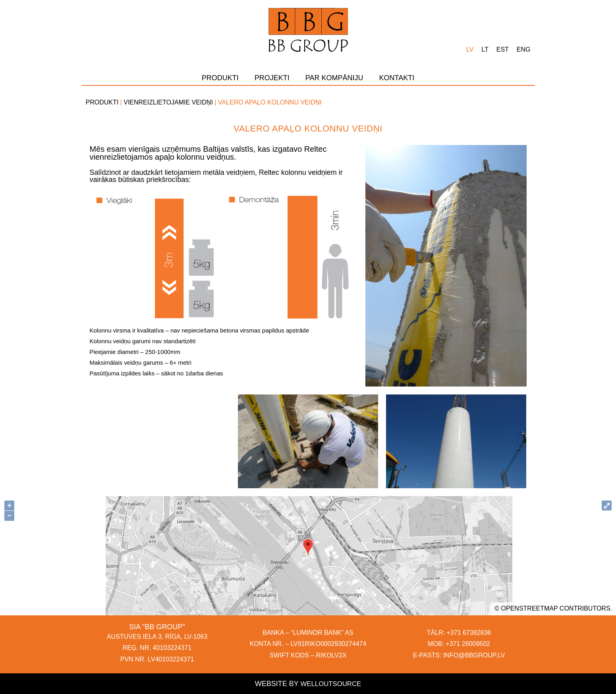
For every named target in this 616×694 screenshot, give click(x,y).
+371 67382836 (469, 633)
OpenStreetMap (530, 608)
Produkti (220, 78)
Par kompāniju (334, 78)
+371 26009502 (468, 644)
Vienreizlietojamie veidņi (168, 102)
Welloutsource (331, 684)
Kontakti (397, 78)
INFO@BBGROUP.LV (474, 655)
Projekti (272, 78)
